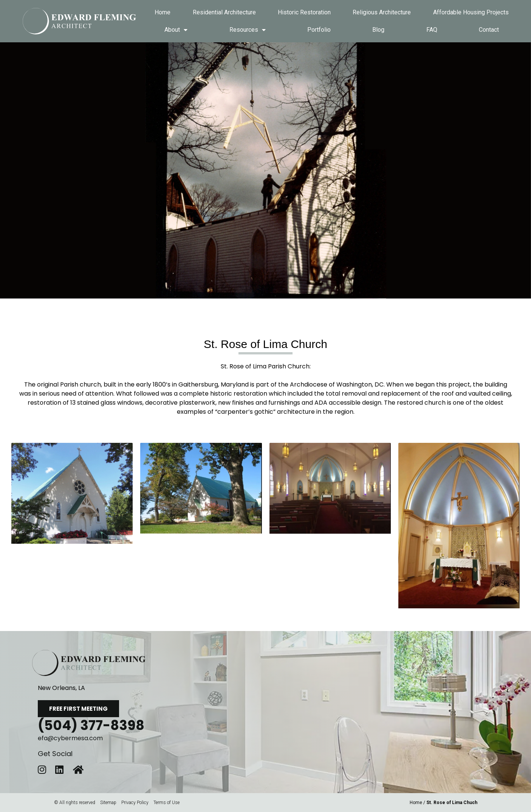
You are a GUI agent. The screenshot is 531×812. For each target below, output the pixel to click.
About (176, 30)
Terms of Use (166, 803)
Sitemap (108, 803)
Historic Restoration (304, 12)
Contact (489, 30)
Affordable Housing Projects (471, 12)
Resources (248, 30)
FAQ (432, 30)
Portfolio (319, 30)
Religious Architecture (382, 12)
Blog (378, 30)
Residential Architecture (224, 12)
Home (163, 12)
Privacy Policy (135, 803)
